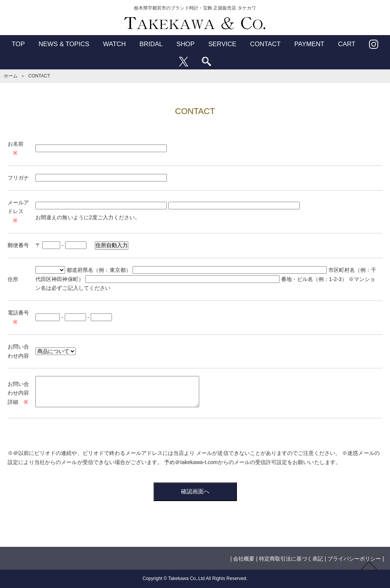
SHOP (185, 44)
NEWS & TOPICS (64, 44)
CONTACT (265, 44)
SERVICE (222, 44)
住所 (13, 279)
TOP (18, 44)
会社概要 (244, 559)
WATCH (114, 44)
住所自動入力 (112, 245)
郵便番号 (18, 245)
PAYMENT (309, 44)
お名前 (16, 144)
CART (347, 44)
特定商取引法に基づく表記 (291, 559)
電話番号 (18, 313)
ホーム (11, 76)
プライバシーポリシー (354, 559)
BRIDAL (151, 44)
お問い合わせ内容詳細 (18, 393)
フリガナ (18, 178)
